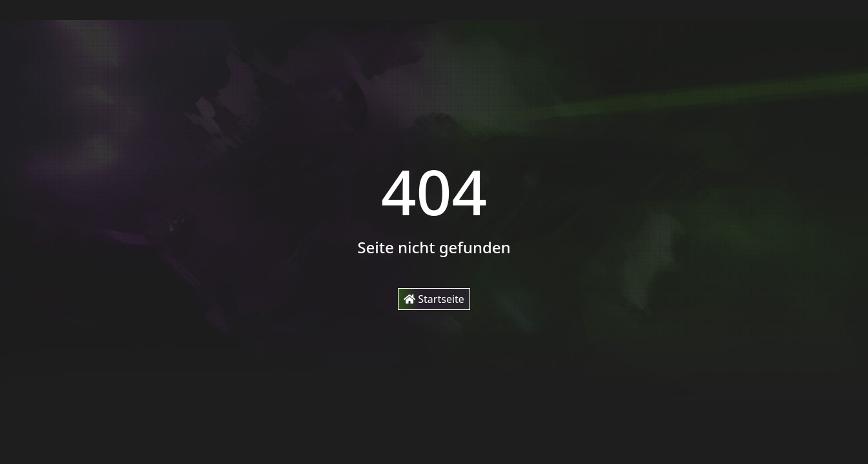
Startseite (434, 299)
